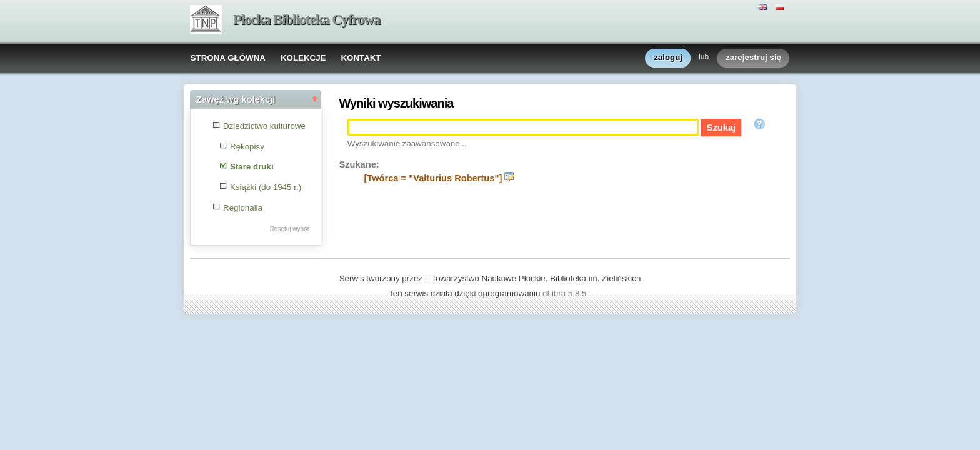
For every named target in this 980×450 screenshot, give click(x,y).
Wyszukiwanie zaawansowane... (407, 143)
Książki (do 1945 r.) (266, 187)
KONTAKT (361, 58)
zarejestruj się (753, 58)
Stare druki (252, 167)
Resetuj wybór (290, 229)
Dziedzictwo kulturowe (264, 126)
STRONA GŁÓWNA (228, 58)
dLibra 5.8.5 (566, 293)
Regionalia (243, 208)
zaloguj (668, 58)
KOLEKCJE (303, 58)
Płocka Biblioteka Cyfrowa (307, 20)
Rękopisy (247, 147)
